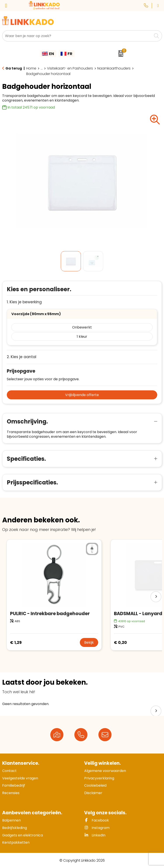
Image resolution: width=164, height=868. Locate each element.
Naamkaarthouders (114, 68)
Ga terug (14, 68)
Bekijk (89, 642)
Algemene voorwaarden (105, 771)
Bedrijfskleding (15, 828)
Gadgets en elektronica (23, 835)
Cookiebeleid (95, 785)
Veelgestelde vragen (20, 778)
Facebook (97, 820)
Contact (9, 771)
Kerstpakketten (16, 842)
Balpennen (11, 820)
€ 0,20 (120, 642)
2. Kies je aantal (22, 357)
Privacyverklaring (99, 778)
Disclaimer (93, 793)
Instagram (97, 828)
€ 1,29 (16, 642)
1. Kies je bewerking (24, 302)
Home (31, 68)
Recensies (11, 793)
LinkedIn (95, 835)
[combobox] (77, 36)
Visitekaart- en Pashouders (70, 68)
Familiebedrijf (14, 785)
